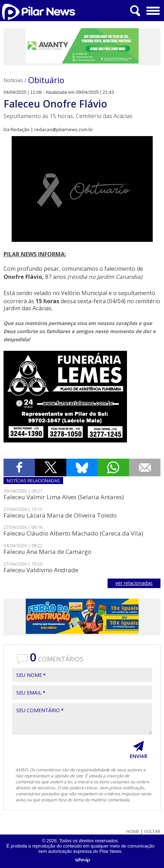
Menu (152, 8)
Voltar (152, 832)
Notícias (13, 80)
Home (133, 832)
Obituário (46, 80)
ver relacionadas (134, 583)
